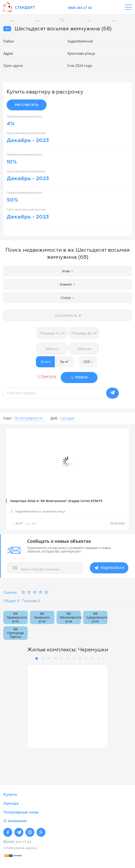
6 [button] (68, 658)
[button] (88, 362)
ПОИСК (82, 378)
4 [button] (55, 658)
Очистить (49, 377)
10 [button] (92, 658)
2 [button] (43, 658)
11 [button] (99, 658)
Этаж (68, 271)
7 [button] (74, 658)
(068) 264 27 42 (80, 8)
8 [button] (80, 658)
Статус (67, 298)
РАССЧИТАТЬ (27, 105)
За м (64, 362)
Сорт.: (8, 418)
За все (45, 362)
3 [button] (49, 658)
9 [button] (86, 658)
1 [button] (37, 658)
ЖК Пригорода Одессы (16, 633)
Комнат (68, 284)
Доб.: (54, 418)
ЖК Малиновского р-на (70, 617)
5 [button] (61, 658)
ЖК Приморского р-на (17, 617)
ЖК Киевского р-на (42, 617)
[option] (65, 19)
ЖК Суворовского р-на (97, 617)
